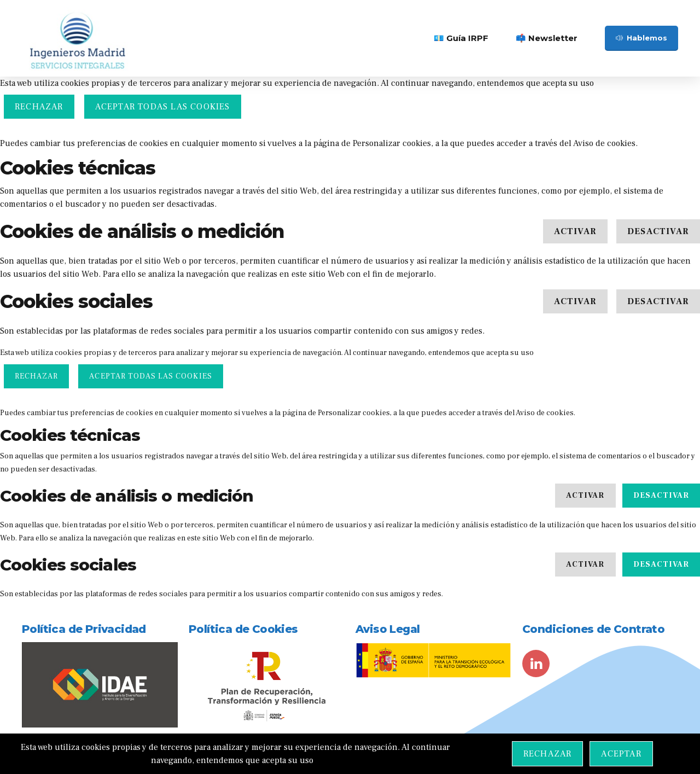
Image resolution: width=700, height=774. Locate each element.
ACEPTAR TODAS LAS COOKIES (163, 107)
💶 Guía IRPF (461, 38)
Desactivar (658, 231)
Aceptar (621, 754)
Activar (575, 231)
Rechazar (39, 107)
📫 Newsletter (547, 38)
